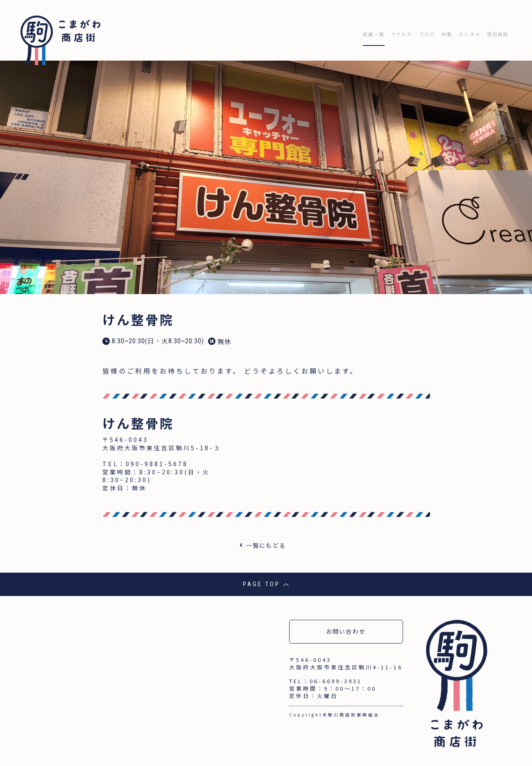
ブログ (404, 30)
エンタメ (458, 30)
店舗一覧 (336, 30)
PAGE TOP (266, 577)
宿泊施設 (494, 30)
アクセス (372, 30)
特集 (429, 30)
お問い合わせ (346, 624)
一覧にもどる (266, 538)
